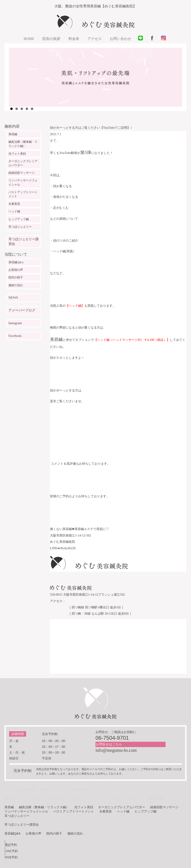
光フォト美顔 (17, 154)
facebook (154, 39)
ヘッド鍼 (14, 211)
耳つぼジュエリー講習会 (24, 241)
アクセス (95, 39)
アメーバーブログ (22, 310)
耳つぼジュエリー (20, 227)
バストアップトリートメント (23, 194)
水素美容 (14, 204)
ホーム (9, 789)
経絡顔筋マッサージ (22, 173)
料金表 (74, 39)
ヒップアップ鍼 (19, 219)
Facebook (15, 336)
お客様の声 (16, 270)
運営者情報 (156, 798)
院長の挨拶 (51, 39)
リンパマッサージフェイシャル (23, 182)
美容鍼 (13, 134)
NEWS (13, 298)
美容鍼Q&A (16, 262)
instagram (165, 39)
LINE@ (142, 39)
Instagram (15, 323)
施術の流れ (16, 285)
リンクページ (97, 798)
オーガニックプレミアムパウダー (23, 163)
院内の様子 (16, 277)
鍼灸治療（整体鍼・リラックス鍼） (23, 144)
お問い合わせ (120, 39)
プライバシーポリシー (127, 798)
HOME (29, 39)
